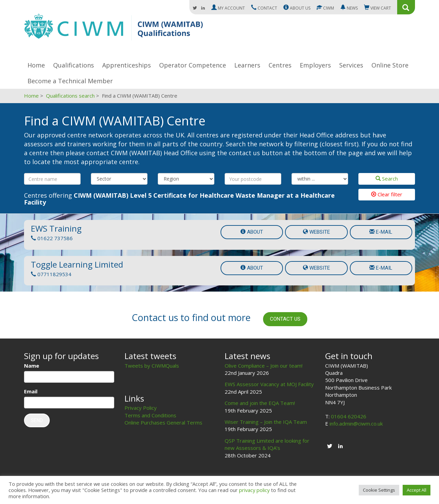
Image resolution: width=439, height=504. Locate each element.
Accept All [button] (417, 490)
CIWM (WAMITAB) (113, 30)
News (349, 8)
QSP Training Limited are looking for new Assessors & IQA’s (267, 444)
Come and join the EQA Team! (260, 403)
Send (37, 420)
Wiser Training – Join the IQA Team (266, 422)
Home (36, 65)
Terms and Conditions (150, 415)
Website (316, 232)
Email (31, 391)
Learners (247, 65)
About (252, 232)
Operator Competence (193, 65)
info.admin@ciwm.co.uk (356, 423)
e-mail (381, 232)
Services (351, 65)
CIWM (325, 8)
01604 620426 (349, 416)
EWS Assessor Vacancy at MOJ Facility (269, 384)
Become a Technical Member (70, 81)
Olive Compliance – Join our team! (264, 366)
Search (387, 179)
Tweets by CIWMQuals (152, 366)
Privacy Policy (141, 408)
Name (32, 366)
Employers (315, 65)
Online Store (390, 65)
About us (297, 8)
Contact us (285, 319)
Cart (377, 8)
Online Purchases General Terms (163, 422)
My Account (228, 8)
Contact (264, 8)
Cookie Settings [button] (379, 490)
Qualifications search (70, 96)
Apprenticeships (127, 65)
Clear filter (387, 194)
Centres (280, 65)
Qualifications (74, 65)
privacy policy (254, 490)
